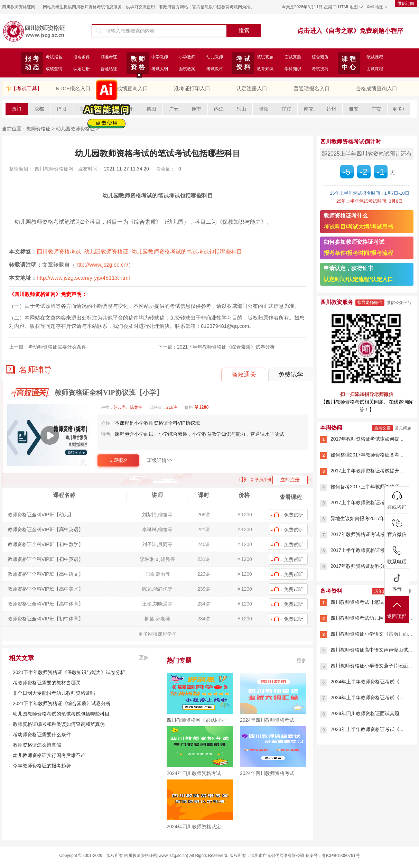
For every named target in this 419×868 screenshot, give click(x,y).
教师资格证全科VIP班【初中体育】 (45, 619)
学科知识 (293, 69)
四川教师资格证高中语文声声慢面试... (371, 650)
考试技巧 (320, 69)
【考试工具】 (27, 88)
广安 (376, 109)
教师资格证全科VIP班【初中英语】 (45, 559)
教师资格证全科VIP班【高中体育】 (45, 604)
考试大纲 (160, 69)
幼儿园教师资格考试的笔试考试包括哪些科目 (187, 252)
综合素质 (320, 57)
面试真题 (293, 57)
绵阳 (62, 109)
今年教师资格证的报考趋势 (42, 766)
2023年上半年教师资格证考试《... (367, 729)
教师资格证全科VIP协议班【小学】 (109, 393)
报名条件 (82, 57)
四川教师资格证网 (19, 7)
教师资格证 (38, 129)
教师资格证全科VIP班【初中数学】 (45, 544)
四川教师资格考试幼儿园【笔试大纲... (371, 618)
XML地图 (375, 7)
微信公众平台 (399, 303)
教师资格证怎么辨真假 (37, 745)
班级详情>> (160, 460)
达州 (331, 109)
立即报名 (118, 460)
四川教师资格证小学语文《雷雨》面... (371, 634)
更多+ (399, 109)
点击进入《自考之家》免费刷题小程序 (350, 31)
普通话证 (109, 69)
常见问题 (403, 428)
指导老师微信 (370, 303)
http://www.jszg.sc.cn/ (102, 265)
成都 (39, 109)
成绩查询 (54, 69)
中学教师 (160, 57)
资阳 (264, 109)
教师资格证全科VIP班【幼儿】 (41, 515)
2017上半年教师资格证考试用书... (367, 550)
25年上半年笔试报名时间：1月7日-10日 (370, 193)
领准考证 (109, 57)
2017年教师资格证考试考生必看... (367, 534)
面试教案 (187, 69)
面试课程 (375, 69)
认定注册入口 (252, 88)
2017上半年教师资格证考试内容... (367, 502)
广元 (174, 109)
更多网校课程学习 (158, 634)
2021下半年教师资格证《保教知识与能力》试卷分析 (69, 672)
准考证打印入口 (192, 88)
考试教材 (215, 69)
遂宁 (196, 109)
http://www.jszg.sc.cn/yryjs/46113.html (83, 278)
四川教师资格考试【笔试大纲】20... (369, 602)
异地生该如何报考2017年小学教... (367, 518)
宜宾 (286, 109)
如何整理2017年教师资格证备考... (367, 455)
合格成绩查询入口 (376, 88)
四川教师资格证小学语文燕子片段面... (371, 666)
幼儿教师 (215, 57)
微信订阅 (406, 3)
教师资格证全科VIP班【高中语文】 (45, 574)
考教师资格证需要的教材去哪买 (47, 683)
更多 (144, 657)
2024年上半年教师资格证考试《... (367, 682)
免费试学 (291, 375)
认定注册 (82, 69)
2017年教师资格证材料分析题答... (367, 566)
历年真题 (382, 591)
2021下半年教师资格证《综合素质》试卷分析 (226, 347)
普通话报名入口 (312, 88)
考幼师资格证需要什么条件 (57, 347)
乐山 (241, 109)
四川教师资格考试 (59, 252)
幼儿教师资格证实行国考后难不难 (49, 755)
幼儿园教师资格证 (106, 252)
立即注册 (290, 480)
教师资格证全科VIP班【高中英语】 (45, 529)
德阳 (151, 109)
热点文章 (382, 428)
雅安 (354, 109)
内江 (219, 109)
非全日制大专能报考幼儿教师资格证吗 (54, 693)
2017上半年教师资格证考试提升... (367, 471)
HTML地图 (348, 7)
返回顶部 (397, 610)
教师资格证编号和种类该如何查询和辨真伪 (59, 724)
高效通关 (244, 375)
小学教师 (187, 57)
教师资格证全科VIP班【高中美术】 (45, 589)
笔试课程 (375, 57)
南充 (309, 109)
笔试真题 (265, 57)
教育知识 (265, 69)
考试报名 (54, 57)
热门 (17, 109)
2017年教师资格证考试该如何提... (367, 439)
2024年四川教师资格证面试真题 (365, 713)
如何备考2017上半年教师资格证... (367, 487)
